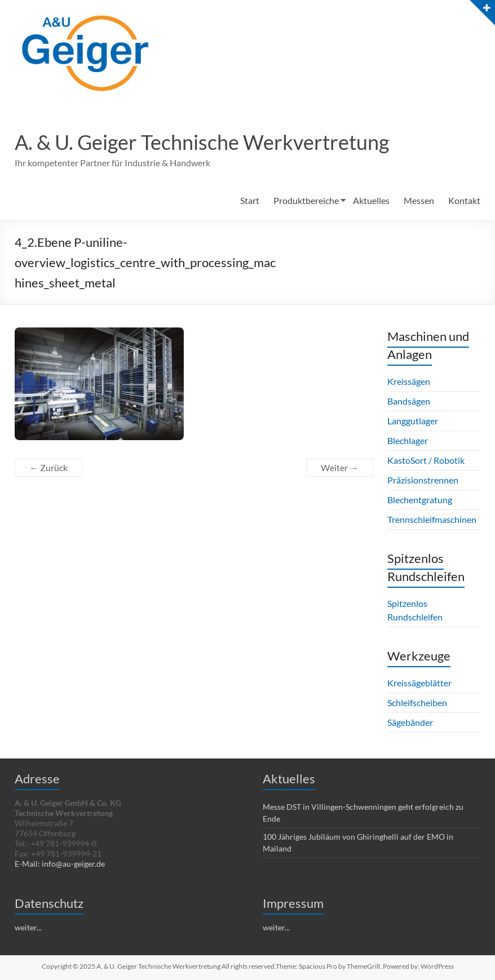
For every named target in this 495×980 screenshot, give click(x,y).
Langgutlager (413, 421)
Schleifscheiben (417, 702)
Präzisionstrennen (423, 480)
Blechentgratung (420, 500)
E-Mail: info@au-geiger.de (60, 864)
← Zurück (48, 467)
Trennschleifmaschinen (432, 519)
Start (250, 200)
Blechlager (408, 440)
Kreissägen (409, 381)
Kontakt (464, 200)
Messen (419, 200)
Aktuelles (371, 200)
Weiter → (340, 467)
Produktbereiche (306, 200)
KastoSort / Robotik (426, 460)
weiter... (28, 927)
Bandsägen (409, 401)
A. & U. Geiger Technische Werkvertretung (202, 142)
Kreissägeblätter (419, 683)
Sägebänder (410, 722)
